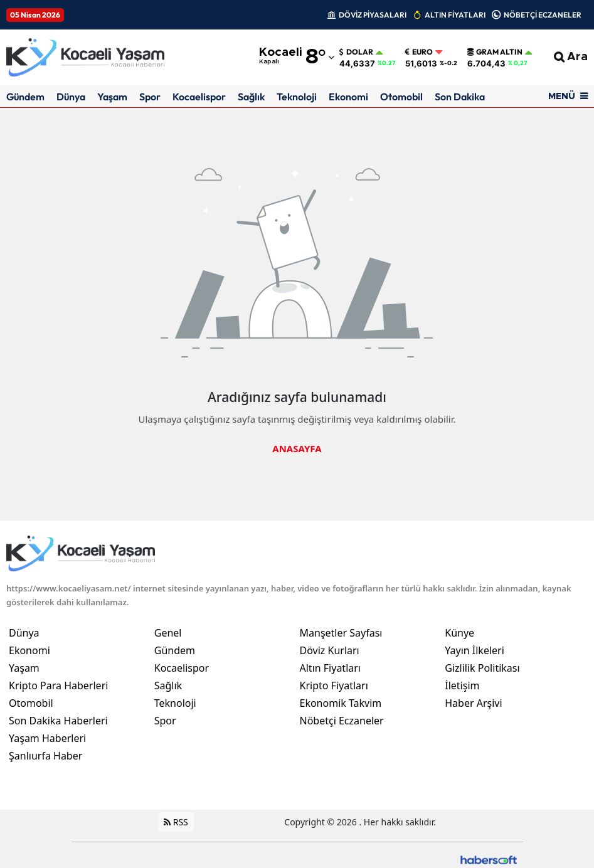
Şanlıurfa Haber (45, 756)
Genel (168, 633)
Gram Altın (495, 52)
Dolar (356, 52)
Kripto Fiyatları (334, 685)
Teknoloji (297, 97)
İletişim (462, 685)
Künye (459, 633)
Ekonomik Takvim (341, 703)
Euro (419, 52)
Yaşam (112, 97)
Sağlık (251, 97)
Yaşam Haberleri (47, 738)
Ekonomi (348, 97)
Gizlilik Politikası (482, 668)
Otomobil (401, 97)
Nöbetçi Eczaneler (342, 721)
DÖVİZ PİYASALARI (373, 15)
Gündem (25, 97)
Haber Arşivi (473, 703)
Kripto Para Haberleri (58, 685)
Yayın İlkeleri (475, 650)
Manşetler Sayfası (341, 633)
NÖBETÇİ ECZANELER (543, 15)
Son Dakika (460, 97)
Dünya (71, 97)
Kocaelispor (199, 97)
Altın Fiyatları (331, 668)
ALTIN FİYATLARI (455, 15)
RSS (176, 822)
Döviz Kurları (330, 650)
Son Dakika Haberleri (58, 721)
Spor (150, 97)
